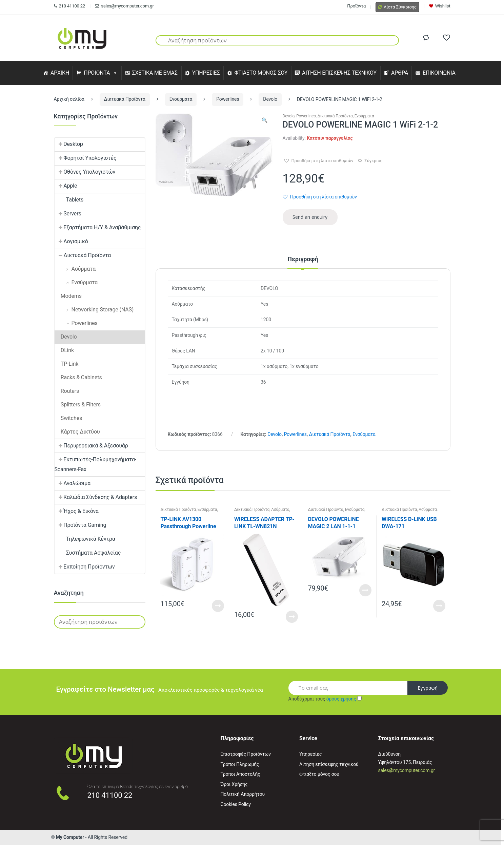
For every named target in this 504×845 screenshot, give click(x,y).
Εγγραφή (428, 688)
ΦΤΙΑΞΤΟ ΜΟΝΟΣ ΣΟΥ (261, 73)
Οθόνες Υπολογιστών (85, 172)
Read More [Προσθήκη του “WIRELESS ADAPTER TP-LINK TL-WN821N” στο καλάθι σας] (292, 617)
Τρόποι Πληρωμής (240, 764)
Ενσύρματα (181, 99)
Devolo (270, 99)
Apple (66, 186)
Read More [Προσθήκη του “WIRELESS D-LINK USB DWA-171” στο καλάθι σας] (439, 606)
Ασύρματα (280, 510)
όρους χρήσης (341, 699)
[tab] (303, 262)
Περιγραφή (303, 259)
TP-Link (67, 364)
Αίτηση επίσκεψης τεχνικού (329, 764)
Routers (67, 391)
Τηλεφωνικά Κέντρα (85, 539)
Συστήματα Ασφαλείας (88, 553)
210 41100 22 (70, 6)
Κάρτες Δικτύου (77, 432)
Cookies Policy (236, 804)
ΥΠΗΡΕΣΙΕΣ (206, 73)
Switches (68, 418)
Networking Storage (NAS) (94, 310)
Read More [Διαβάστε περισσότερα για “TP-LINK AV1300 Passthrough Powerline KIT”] (218, 606)
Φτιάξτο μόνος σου (319, 774)
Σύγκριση (373, 161)
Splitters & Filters (78, 405)
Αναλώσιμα (73, 483)
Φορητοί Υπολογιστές (86, 158)
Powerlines (228, 99)
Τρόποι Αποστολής (240, 774)
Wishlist (440, 6)
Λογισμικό (71, 241)
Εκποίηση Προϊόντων (85, 567)
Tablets (69, 200)
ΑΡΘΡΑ (400, 73)
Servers (68, 214)
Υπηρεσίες (310, 754)
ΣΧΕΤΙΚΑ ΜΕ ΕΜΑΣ (155, 73)
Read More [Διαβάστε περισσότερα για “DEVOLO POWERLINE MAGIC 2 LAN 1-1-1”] (365, 590)
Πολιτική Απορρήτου (243, 794)
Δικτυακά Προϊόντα (125, 99)
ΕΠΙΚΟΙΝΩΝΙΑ (439, 73)
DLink (64, 350)
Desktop (69, 144)
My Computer (70, 837)
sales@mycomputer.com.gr (124, 6)
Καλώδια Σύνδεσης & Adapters (96, 497)
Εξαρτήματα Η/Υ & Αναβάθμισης (98, 227)
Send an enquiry (310, 217)
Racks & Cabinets (78, 377)
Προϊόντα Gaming (80, 525)
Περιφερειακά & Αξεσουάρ (91, 446)
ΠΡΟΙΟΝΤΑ (97, 73)
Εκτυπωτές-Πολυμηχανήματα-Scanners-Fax (96, 464)
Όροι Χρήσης (234, 784)
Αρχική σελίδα (69, 99)
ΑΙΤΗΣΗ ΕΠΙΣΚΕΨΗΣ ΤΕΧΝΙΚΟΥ (339, 73)
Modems (68, 296)
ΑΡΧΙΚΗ (60, 73)
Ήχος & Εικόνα (77, 511)
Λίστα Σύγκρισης (397, 7)
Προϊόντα (356, 6)
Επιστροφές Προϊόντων (246, 754)
